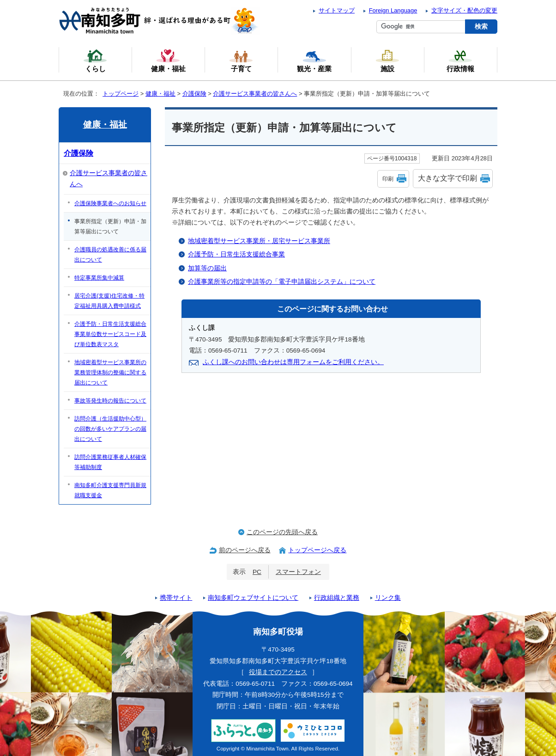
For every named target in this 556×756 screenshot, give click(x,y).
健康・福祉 (160, 94)
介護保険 (194, 94)
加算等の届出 (207, 268)
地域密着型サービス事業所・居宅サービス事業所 (259, 241)
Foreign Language (393, 10)
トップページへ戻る (317, 550)
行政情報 (460, 61)
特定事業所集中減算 (99, 278)
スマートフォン (298, 572)
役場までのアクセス (278, 672)
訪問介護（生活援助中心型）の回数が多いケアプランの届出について (110, 429)
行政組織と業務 (337, 598)
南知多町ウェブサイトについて (253, 598)
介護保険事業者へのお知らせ (110, 203)
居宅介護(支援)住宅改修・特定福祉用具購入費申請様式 (109, 301)
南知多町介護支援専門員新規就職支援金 (110, 490)
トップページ (121, 94)
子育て (241, 61)
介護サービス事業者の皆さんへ (255, 94)
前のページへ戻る (245, 550)
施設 (387, 61)
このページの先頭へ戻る (282, 532)
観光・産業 (314, 61)
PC (257, 572)
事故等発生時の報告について (110, 401)
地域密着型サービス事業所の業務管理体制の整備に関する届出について (110, 372)
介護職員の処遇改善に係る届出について (110, 255)
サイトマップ (337, 10)
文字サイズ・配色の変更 (464, 10)
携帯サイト (176, 598)
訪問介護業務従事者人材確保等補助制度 (110, 462)
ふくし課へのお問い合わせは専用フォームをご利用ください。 (293, 362)
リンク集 (388, 598)
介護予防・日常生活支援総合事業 (236, 254)
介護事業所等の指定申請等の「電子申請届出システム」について (282, 282)
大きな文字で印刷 (447, 178)
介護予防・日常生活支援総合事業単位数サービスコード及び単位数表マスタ (110, 334)
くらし (95, 61)
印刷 (388, 179)
